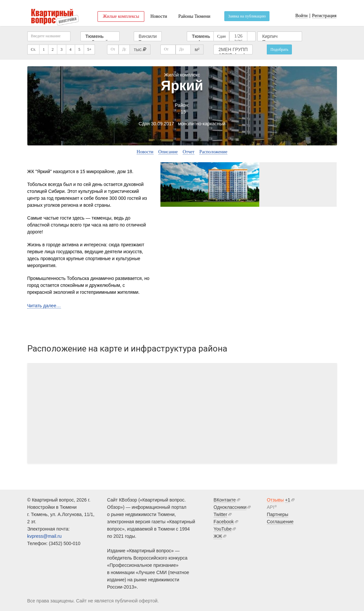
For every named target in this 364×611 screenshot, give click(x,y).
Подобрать (279, 49)
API (271, 507)
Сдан (221, 36)
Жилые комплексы (121, 16)
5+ (89, 49)
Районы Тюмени (194, 16)
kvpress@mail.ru (44, 536)
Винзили (148, 36)
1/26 (238, 36)
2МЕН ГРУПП (233, 50)
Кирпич (280, 36)
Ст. (33, 49)
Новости (159, 16)
